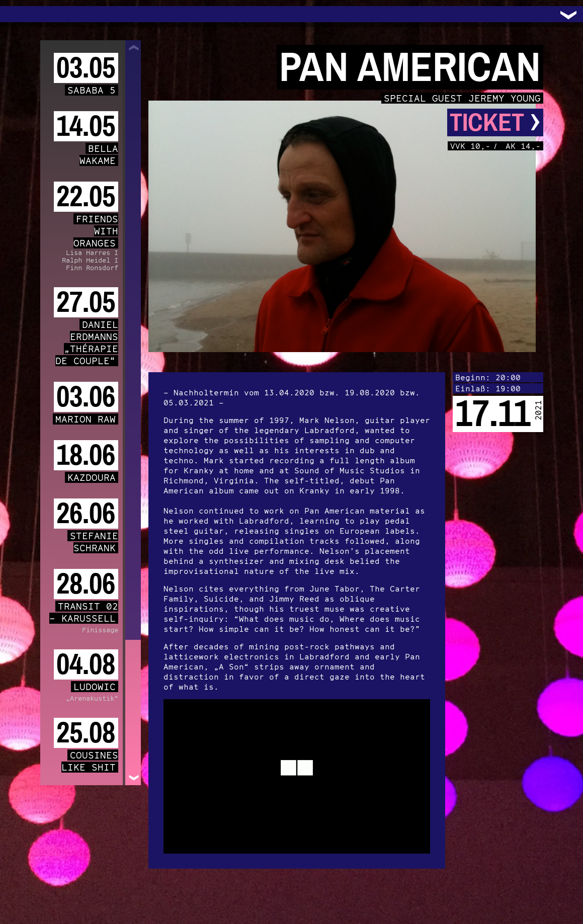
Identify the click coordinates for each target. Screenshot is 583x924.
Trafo (20, 14)
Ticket (495, 122)
